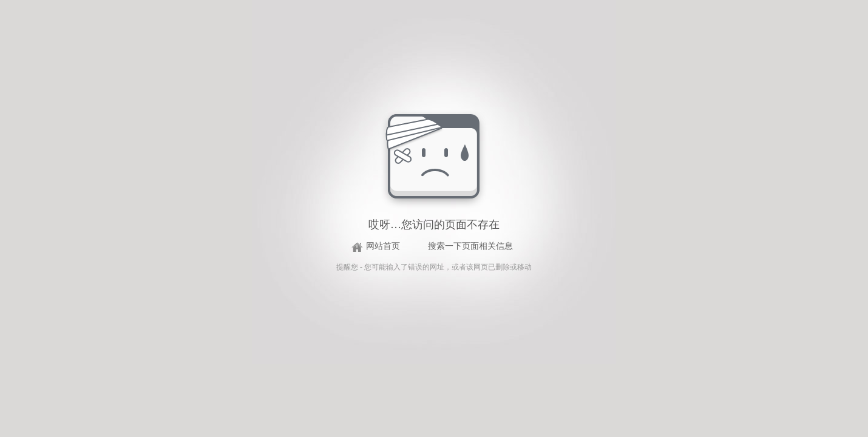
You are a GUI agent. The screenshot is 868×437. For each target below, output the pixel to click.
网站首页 (383, 246)
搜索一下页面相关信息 (470, 246)
